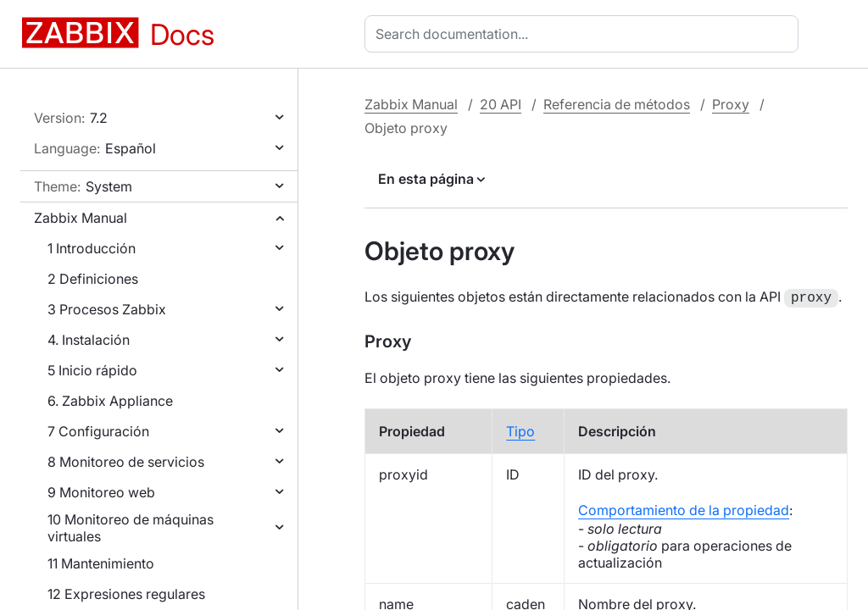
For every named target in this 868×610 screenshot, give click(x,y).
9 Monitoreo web (101, 492)
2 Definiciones (93, 279)
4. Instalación (89, 340)
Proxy (731, 104)
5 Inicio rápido (92, 370)
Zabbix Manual (81, 218)
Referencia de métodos (617, 104)
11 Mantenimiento (101, 563)
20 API (501, 104)
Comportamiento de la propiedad (684, 508)
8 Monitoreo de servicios (126, 462)
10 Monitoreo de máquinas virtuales (131, 528)
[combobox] (585, 34)
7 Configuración (98, 431)
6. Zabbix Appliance (110, 401)
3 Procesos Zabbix (107, 309)
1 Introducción (92, 248)
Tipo (520, 430)
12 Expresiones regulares (126, 594)
